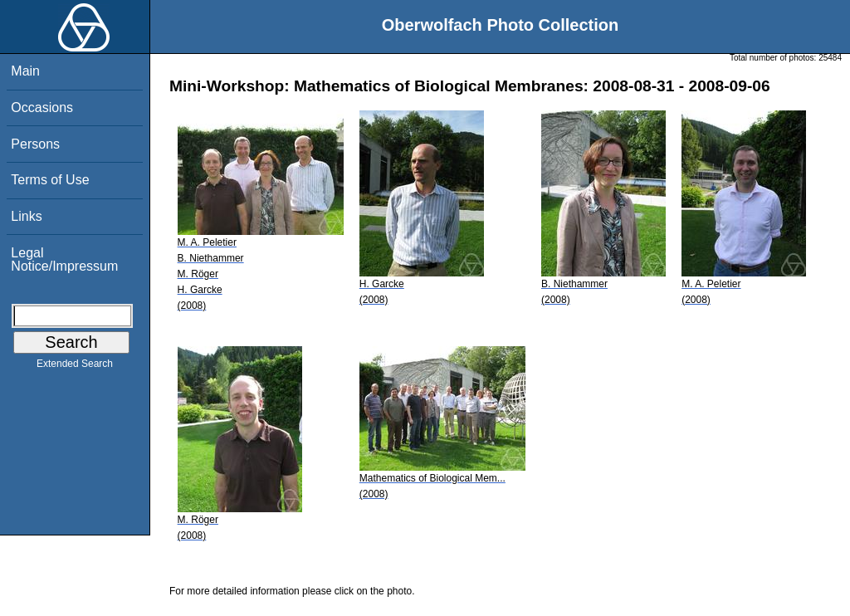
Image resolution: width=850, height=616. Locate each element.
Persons (35, 144)
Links (26, 216)
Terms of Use (50, 180)
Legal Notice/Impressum (64, 259)
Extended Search (75, 367)
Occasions (42, 108)
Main (25, 71)
